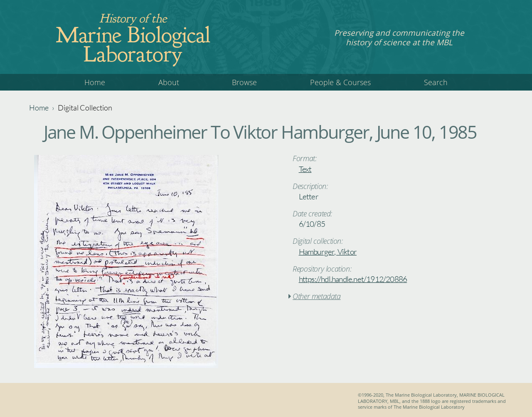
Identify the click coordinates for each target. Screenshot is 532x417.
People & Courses (340, 82)
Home (95, 82)
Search (436, 82)
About (169, 82)
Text (305, 169)
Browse (244, 82)
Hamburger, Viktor (328, 252)
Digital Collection (85, 108)
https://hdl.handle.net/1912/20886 (353, 279)
